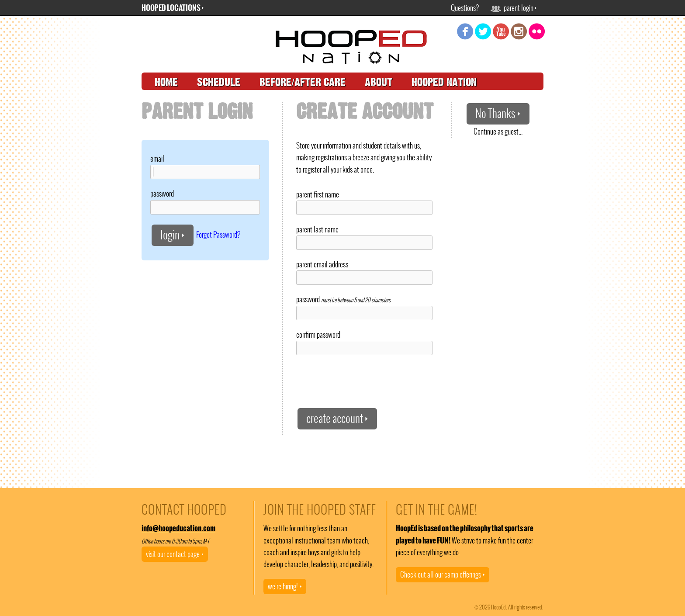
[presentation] (363, 381)
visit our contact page (175, 554)
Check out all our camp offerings (443, 574)
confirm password (318, 335)
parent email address (322, 264)
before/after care (303, 82)
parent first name (318, 194)
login (173, 235)
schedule (219, 82)
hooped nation (444, 82)
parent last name (317, 229)
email (157, 159)
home (166, 82)
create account (337, 418)
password (162, 194)
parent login (514, 8)
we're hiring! (285, 586)
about (379, 82)
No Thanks (498, 113)
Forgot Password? (218, 234)
